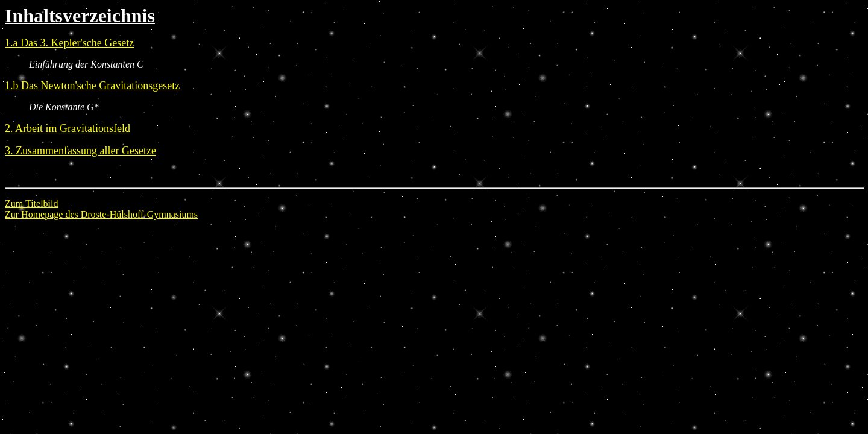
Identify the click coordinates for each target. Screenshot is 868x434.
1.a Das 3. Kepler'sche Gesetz (69, 43)
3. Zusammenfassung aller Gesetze (80, 151)
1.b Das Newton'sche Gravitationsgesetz (92, 86)
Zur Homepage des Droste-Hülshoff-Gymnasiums (101, 214)
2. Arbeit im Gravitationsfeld (68, 128)
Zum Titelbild (31, 203)
